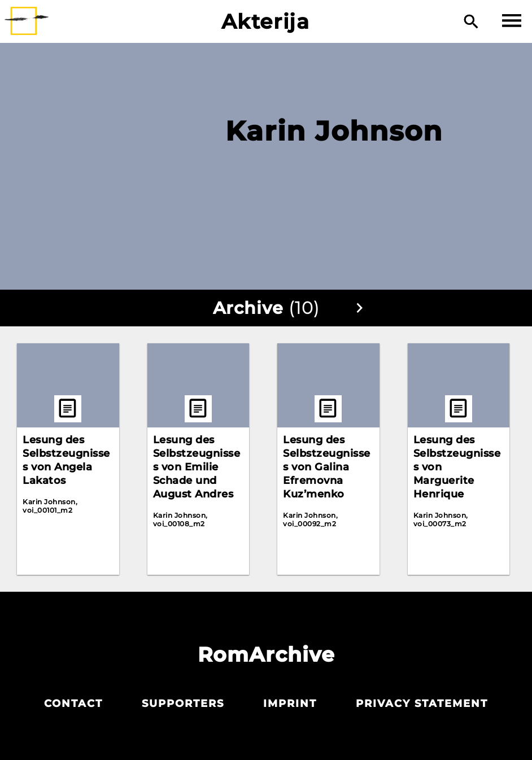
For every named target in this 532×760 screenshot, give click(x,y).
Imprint (290, 704)
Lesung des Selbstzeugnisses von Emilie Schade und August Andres (197, 467)
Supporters (183, 704)
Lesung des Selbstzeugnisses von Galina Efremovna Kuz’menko (327, 467)
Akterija (266, 21)
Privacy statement (422, 704)
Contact (73, 704)
